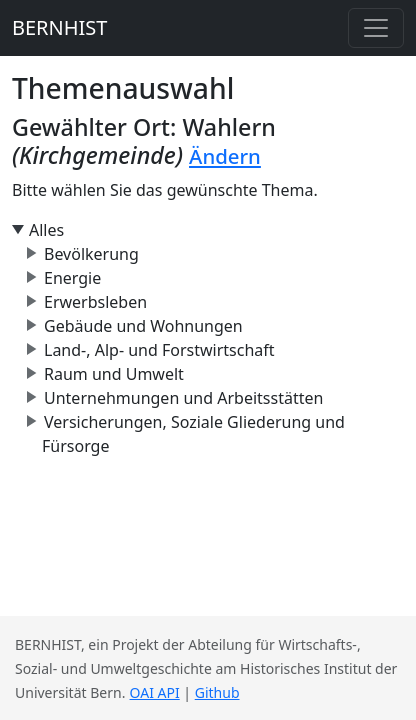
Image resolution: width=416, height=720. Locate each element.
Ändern (225, 156)
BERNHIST (59, 27)
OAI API (155, 692)
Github (217, 692)
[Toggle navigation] (376, 28)
